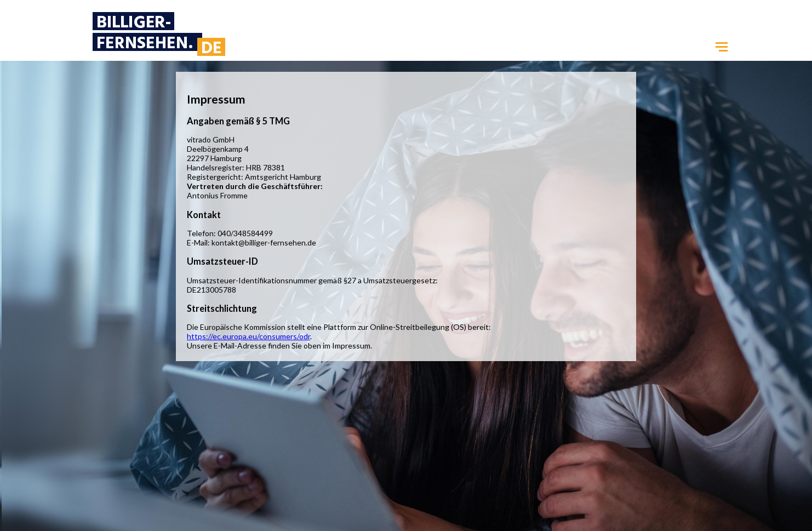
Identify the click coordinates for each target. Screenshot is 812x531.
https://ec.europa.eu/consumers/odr (248, 336)
